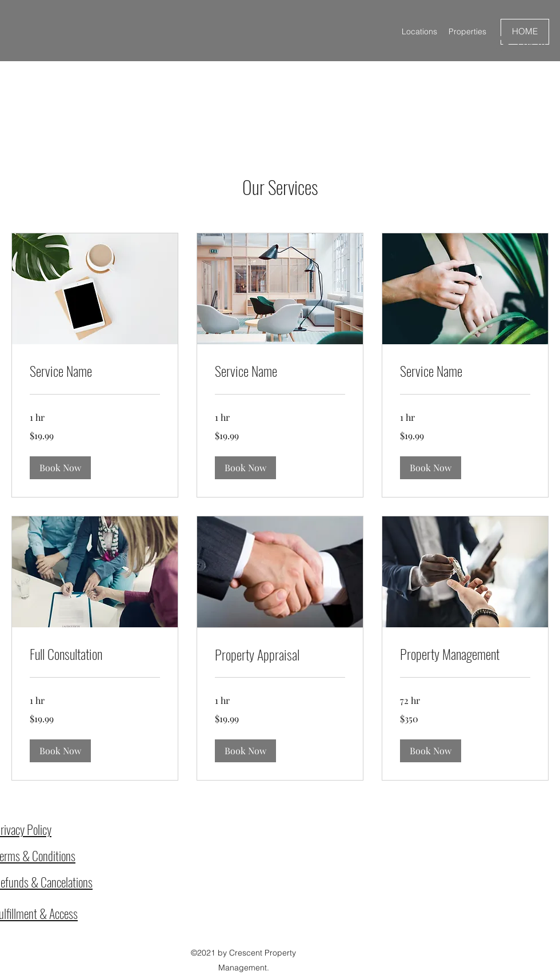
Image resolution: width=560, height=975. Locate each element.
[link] (95, 371)
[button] (60, 468)
